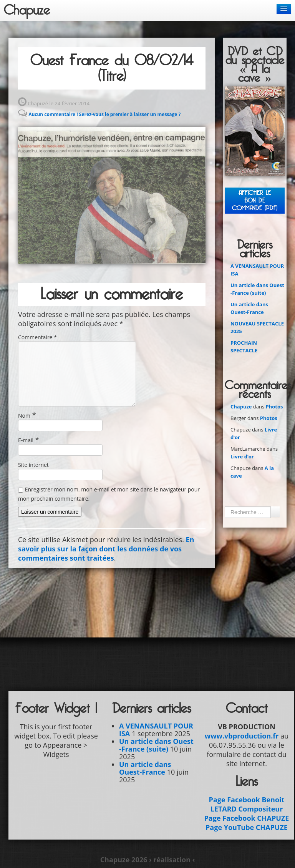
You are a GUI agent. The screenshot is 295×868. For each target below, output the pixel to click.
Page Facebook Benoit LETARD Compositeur (247, 804)
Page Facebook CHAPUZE (247, 818)
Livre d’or (242, 456)
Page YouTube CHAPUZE (247, 827)
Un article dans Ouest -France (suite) (156, 745)
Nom (24, 416)
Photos (274, 407)
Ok (275, 512)
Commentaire (37, 337)
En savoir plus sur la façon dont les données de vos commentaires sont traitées (106, 549)
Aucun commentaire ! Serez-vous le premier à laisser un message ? (104, 114)
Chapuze (27, 10)
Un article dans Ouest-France (145, 768)
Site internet (33, 465)
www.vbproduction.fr (242, 736)
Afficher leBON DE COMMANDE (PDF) (255, 200)
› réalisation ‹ (172, 860)
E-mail (26, 440)
